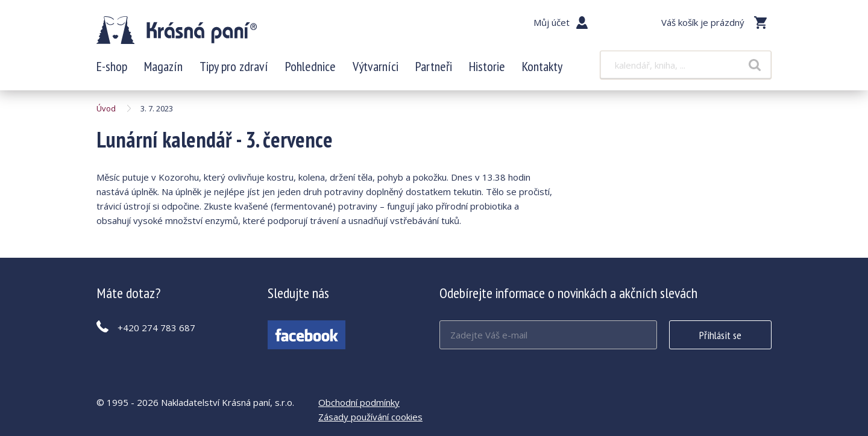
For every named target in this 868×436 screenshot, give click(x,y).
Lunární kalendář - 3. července (177, 30)
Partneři (434, 66)
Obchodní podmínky (359, 402)
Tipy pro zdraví (234, 66)
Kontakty (542, 66)
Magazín (163, 66)
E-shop (112, 66)
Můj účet (552, 22)
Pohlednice (310, 66)
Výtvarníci (376, 66)
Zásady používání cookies (370, 417)
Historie (487, 66)
